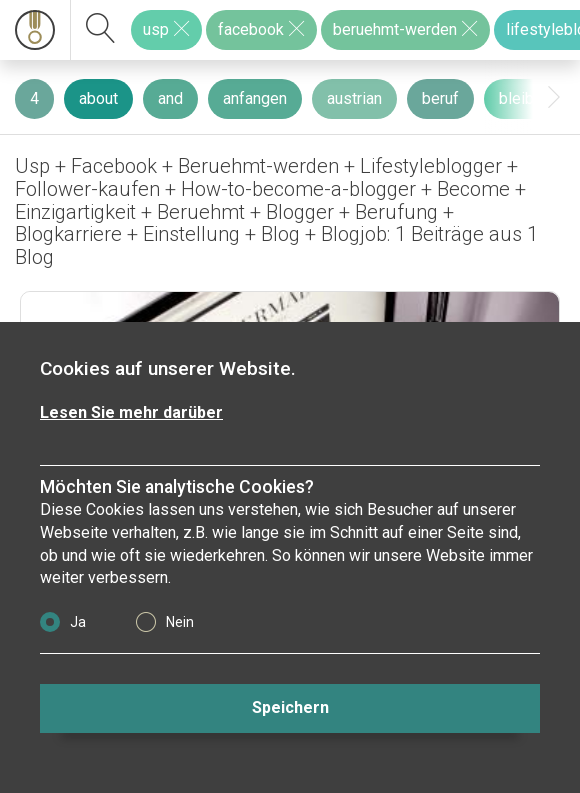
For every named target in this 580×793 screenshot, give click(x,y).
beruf (440, 98)
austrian (354, 98)
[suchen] (101, 30)
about (98, 98)
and (170, 98)
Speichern (290, 707)
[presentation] (554, 97)
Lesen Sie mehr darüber (131, 412)
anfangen (255, 98)
